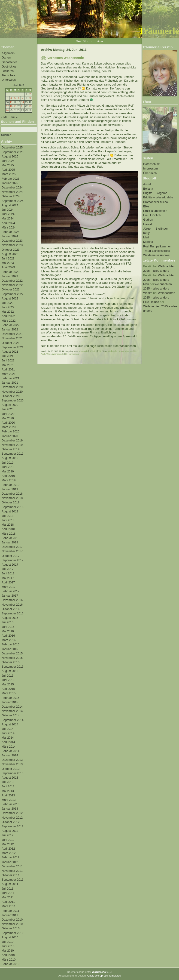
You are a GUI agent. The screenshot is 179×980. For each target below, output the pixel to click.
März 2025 (9, 174)
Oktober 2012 (11, 822)
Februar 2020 (11, 431)
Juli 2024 (8, 210)
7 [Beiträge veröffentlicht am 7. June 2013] (23, 98)
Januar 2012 (10, 862)
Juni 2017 (8, 573)
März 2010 (9, 960)
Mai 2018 (8, 525)
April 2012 (8, 849)
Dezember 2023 (12, 241)
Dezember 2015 (12, 653)
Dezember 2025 (12, 147)
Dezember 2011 (12, 866)
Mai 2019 (8, 471)
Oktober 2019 (11, 449)
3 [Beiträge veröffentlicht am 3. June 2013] (7, 98)
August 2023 (10, 254)
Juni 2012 (8, 840)
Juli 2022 (8, 303)
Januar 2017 (10, 596)
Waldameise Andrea (156, 255)
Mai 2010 (8, 951)
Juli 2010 (8, 942)
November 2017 (12, 551)
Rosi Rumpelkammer (157, 246)
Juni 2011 (8, 893)
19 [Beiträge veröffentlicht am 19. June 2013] (15, 106)
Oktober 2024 (11, 196)
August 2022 (10, 298)
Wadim (148, 293)
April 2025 (8, 170)
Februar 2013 (11, 804)
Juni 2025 (8, 161)
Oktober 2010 (11, 928)
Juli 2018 (8, 516)
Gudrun (148, 220)
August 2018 (10, 511)
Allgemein (8, 53)
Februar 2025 (11, 179)
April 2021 (8, 369)
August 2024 (10, 205)
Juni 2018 (8, 520)
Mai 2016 (8, 631)
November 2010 (12, 924)
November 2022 (12, 285)
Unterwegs (9, 80)
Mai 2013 (8, 791)
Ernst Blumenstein (155, 211)
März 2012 (9, 853)
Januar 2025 (10, 183)
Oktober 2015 (11, 662)
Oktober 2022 (11, 289)
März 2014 (9, 747)
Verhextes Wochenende (66, 58)
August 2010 (10, 937)
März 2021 (9, 374)
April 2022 (8, 316)
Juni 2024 (8, 214)
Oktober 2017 (11, 556)
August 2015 (10, 671)
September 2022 (13, 294)
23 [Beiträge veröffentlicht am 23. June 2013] (30, 106)
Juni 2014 (8, 733)
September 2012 (13, 826)
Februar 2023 (11, 272)
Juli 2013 (8, 782)
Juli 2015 (8, 676)
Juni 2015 (8, 680)
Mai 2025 (8, 165)
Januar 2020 (10, 436)
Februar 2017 (11, 591)
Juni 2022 (8, 307)
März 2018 (9, 534)
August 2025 (10, 156)
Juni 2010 (8, 946)
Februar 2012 (11, 857)
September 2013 (13, 773)
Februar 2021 (11, 378)
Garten (6, 57)
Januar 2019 (10, 489)
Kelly (146, 233)
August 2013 (10, 778)
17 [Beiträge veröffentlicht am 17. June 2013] (7, 106)
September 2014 (13, 720)
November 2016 (12, 605)
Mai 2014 (8, 738)
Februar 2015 (11, 698)
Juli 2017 (8, 569)
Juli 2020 (8, 409)
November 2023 (12, 245)
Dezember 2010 (12, 920)
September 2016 (13, 613)
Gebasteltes (9, 62)
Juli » (14, 117)
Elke (146, 206)
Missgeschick (131, 351)
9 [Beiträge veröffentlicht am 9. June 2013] (30, 98)
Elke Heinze (151, 302)
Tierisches (8, 75)
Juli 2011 (8, 889)
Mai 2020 (8, 418)
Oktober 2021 (11, 343)
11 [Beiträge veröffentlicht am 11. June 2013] (11, 102)
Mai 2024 (8, 218)
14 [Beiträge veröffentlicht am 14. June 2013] (23, 102)
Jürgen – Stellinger (156, 229)
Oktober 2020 (11, 396)
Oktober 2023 (11, 250)
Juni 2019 (8, 467)
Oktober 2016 (11, 609)
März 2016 (9, 640)
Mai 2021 (8, 365)
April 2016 (8, 636)
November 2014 (12, 711)
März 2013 (9, 800)
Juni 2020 (8, 414)
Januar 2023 (10, 276)
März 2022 (9, 321)
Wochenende (58, 354)
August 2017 (10, 565)
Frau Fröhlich (152, 215)
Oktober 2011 (11, 875)
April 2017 (8, 582)
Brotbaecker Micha (156, 202)
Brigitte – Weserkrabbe (158, 197)
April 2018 (8, 529)
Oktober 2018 (11, 502)
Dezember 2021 (12, 334)
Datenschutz (151, 164)
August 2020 (10, 405)
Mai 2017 (8, 578)
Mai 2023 (8, 263)
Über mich (150, 173)
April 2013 (8, 795)
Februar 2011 (11, 911)
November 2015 (12, 658)
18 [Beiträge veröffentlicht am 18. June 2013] (11, 106)
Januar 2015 (10, 702)
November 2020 (12, 392)
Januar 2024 (10, 236)
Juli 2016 (8, 622)
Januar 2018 (10, 542)
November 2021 (12, 338)
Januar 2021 (10, 383)
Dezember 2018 (12, 494)
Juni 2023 (8, 258)
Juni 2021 (8, 360)
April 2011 (8, 902)
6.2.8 (102, 972)
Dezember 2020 (12, 387)
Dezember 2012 (12, 813)
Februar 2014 (11, 751)
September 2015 (13, 667)
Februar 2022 (11, 325)
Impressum (150, 168)
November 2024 (12, 192)
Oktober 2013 (11, 769)
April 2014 (8, 742)
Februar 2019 (11, 485)
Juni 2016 (8, 627)
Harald (148, 224)
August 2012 (10, 831)
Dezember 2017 (12, 547)
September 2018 (13, 507)
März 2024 (9, 227)
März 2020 (9, 427)
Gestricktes (9, 66)
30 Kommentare (72, 354)
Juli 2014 (8, 729)
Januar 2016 (10, 649)
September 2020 (13, 400)
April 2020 (8, 423)
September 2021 (13, 347)
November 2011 (12, 871)
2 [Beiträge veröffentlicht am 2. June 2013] (30, 94)
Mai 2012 (8, 844)
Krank (121, 351)
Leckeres (8, 71)
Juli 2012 (8, 835)
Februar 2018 (11, 538)
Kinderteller (113, 351)
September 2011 (13, 880)
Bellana (148, 189)
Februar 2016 (11, 644)
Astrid (147, 184)
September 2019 (13, 454)
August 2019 (10, 458)
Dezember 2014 (12, 707)
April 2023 (8, 267)
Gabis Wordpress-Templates (104, 976)
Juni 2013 (8, 786)
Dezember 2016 (12, 600)
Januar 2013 (10, 809)
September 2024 (13, 201)
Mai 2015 (8, 684)
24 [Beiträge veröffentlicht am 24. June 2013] (7, 110)
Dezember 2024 (12, 187)
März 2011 (9, 906)
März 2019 (9, 480)
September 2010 (13, 933)
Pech (43, 354)
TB (100, 351)
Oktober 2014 (11, 715)
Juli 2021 (8, 356)
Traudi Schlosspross (156, 251)
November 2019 (12, 445)
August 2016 (10, 618)
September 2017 (13, 560)
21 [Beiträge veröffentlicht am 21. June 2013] (23, 106)
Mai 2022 (8, 312)
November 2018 (12, 498)
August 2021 (10, 352)
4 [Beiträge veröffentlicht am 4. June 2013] (11, 98)
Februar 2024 (11, 232)
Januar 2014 (10, 755)
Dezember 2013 (12, 760)
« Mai (5, 117)
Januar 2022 (10, 329)
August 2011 (10, 884)
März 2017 (9, 587)
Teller (49, 354)
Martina (148, 242)
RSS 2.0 (93, 351)
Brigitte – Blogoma (155, 193)
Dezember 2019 (12, 440)
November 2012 (12, 818)
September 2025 (13, 152)
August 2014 (10, 724)
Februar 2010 (11, 964)
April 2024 (8, 223)
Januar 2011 (10, 915)
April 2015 (8, 689)
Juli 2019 (8, 463)
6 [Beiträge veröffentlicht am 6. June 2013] (19, 98)
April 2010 (8, 955)
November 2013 (12, 764)
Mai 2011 (8, 897)
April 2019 (8, 476)
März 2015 (9, 693)
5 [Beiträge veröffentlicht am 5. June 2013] (15, 98)
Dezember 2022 (12, 281)
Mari (146, 237)
